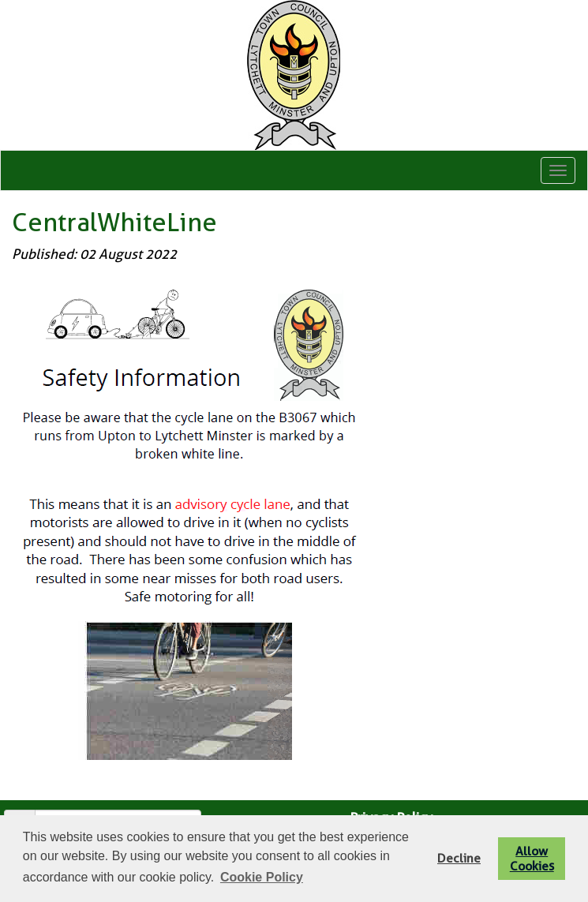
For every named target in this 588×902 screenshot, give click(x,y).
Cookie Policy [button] (262, 877)
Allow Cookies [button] (532, 859)
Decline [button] (459, 858)
